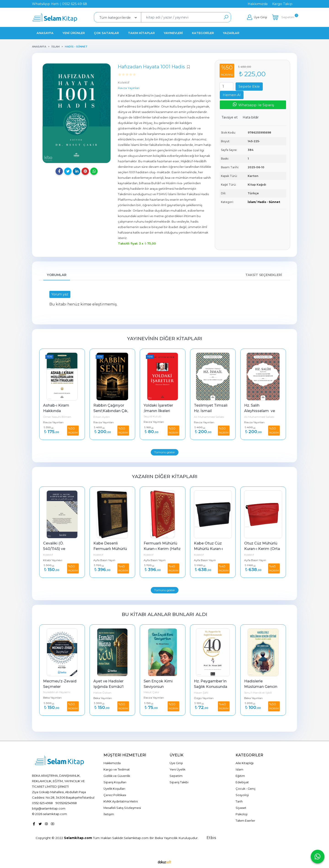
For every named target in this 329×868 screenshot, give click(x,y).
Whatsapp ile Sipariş (253, 104)
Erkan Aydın (103, 417)
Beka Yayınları (54, 698)
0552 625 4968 (42, 803)
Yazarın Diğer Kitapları (165, 476)
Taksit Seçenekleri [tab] (264, 275)
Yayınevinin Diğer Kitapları (165, 338)
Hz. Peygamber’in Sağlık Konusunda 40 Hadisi (213, 687)
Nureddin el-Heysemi (59, 692)
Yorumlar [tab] (57, 275)
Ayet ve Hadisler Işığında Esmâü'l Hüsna (111, 687)
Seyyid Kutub (154, 416)
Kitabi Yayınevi (55, 560)
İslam (252, 202)
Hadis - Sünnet (269, 202)
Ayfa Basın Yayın (106, 560)
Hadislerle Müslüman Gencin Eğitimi (263, 687)
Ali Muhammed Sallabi (211, 417)
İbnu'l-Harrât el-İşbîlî (260, 693)
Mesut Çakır (153, 692)
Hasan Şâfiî (203, 693)
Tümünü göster (165, 452)
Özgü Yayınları (206, 698)
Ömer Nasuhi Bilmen (59, 417)
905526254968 (66, 803)
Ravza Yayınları (55, 422)
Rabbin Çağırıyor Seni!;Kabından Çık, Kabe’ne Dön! (113, 411)
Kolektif (50, 555)
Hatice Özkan (104, 693)
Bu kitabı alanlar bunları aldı (164, 614)
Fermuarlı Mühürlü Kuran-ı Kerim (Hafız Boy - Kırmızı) (164, 549)
